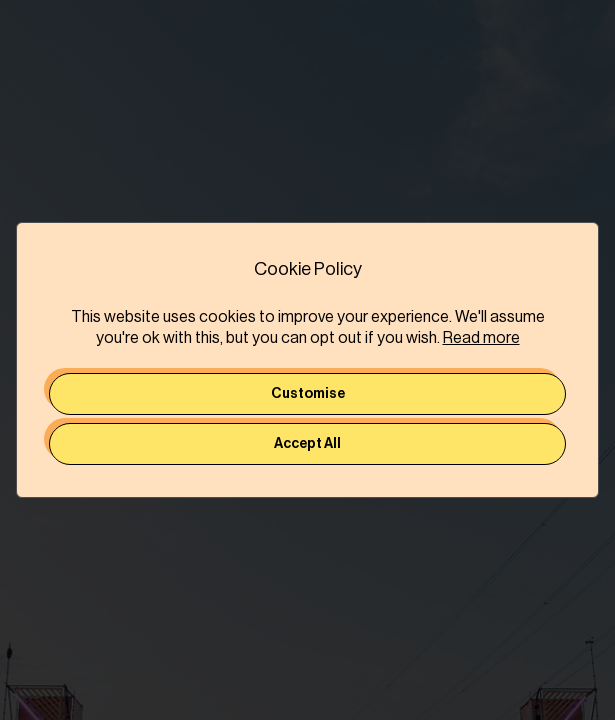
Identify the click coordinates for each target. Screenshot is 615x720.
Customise (308, 394)
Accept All (307, 444)
